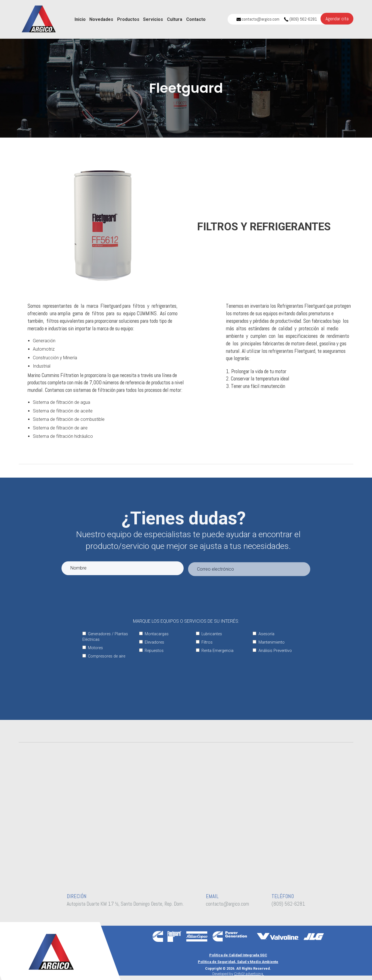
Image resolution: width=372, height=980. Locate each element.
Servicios (153, 19)
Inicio (80, 19)
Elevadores (152, 642)
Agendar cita (337, 19)
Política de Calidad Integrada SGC (238, 955)
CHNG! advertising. (249, 974)
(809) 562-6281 (300, 19)
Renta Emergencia (215, 651)
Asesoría (263, 634)
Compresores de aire (104, 656)
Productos (128, 19)
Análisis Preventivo (272, 651)
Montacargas (154, 634)
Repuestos (151, 651)
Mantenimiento (268, 642)
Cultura (175, 19)
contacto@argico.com (258, 19)
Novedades (101, 19)
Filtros (204, 642)
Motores (93, 648)
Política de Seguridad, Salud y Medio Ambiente (238, 962)
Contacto (196, 19)
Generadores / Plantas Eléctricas (105, 637)
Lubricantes (209, 634)
